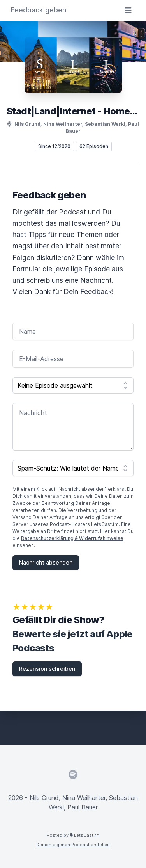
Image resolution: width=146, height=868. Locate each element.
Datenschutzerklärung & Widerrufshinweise (72, 538)
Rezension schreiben (47, 669)
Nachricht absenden (46, 562)
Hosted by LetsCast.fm (73, 835)
